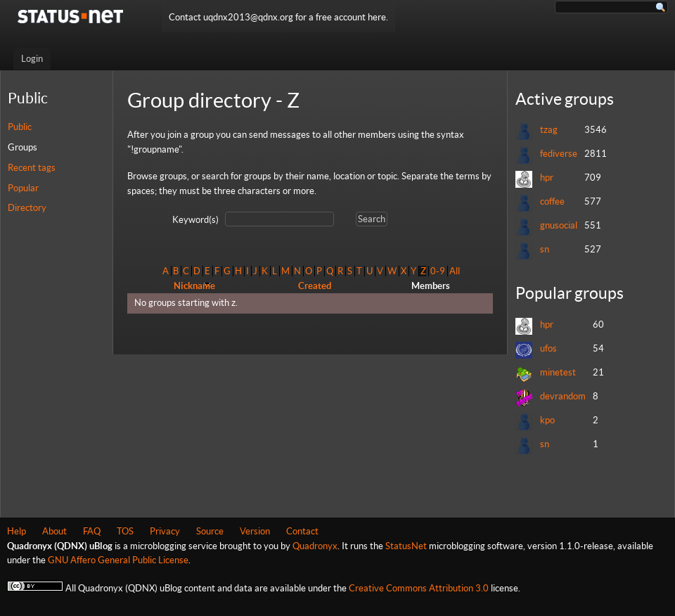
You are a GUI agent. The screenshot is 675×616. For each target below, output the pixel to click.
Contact (302, 531)
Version (255, 531)
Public (20, 127)
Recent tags (32, 168)
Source (210, 531)
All (455, 271)
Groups (22, 147)
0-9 (438, 271)
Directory (27, 208)
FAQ (92, 531)
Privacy (165, 531)
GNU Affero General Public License (118, 560)
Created (315, 286)
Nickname (194, 286)
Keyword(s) (195, 220)
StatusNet (406, 546)
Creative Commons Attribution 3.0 (419, 588)
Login (32, 59)
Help (17, 531)
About (54, 531)
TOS (125, 531)
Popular (23, 188)
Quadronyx (315, 546)
